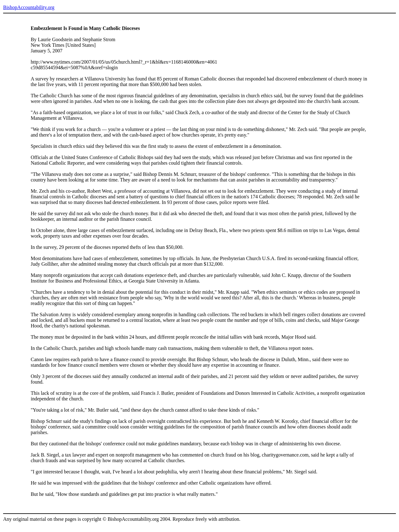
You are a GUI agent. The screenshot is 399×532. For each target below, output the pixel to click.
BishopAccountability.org (29, 7)
